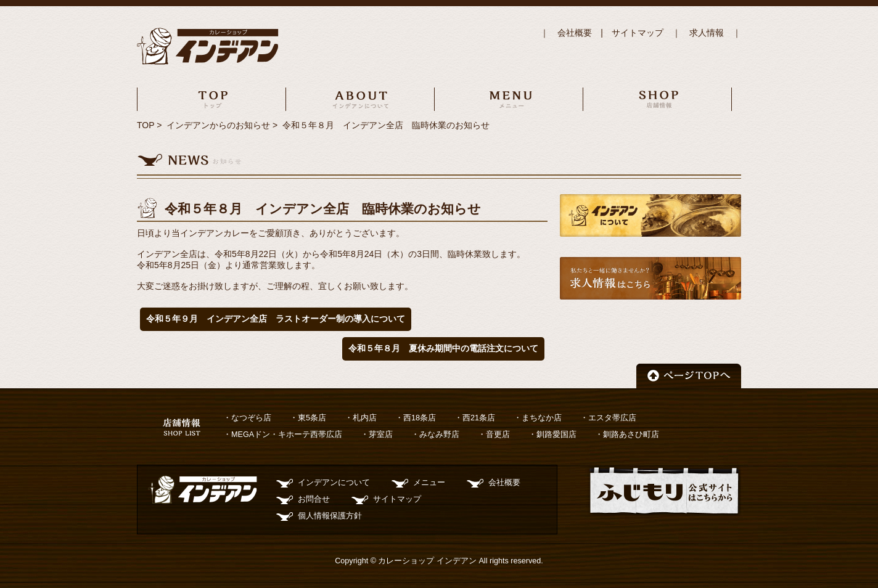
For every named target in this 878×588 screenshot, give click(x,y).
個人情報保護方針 (330, 516)
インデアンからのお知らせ (218, 125)
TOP (146, 125)
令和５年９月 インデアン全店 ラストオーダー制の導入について (276, 319)
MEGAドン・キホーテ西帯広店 (287, 435)
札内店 (365, 418)
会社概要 (575, 33)
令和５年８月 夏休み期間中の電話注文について (443, 348)
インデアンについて (334, 483)
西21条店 (479, 418)
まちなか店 (542, 418)
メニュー (429, 483)
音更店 (498, 435)
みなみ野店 (439, 435)
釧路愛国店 (556, 435)
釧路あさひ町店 (631, 435)
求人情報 (707, 33)
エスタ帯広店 (612, 418)
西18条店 (420, 418)
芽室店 (381, 435)
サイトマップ (638, 33)
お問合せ (314, 499)
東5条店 (312, 418)
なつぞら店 (251, 418)
